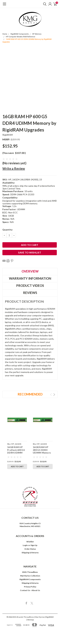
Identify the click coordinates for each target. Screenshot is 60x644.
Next (54, 395)
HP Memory (37, 34)
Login (25, 545)
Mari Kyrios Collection (30, 576)
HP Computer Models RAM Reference (20, 37)
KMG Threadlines (30, 572)
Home (5, 34)
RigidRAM (8, 135)
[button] (30, 497)
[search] (44, 4)
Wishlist (30, 542)
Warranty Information (30, 278)
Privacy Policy (30, 587)
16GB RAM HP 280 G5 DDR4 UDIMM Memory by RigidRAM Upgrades (42, 453)
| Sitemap (30, 620)
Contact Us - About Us (30, 590)
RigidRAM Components (20, 34)
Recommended (30, 394)
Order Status (30, 549)
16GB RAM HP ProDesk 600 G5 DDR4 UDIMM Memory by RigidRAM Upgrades (16, 454)
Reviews (30, 293)
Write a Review (14, 168)
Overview (30, 271)
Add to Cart (17, 466)
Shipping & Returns (30, 553)
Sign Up (34, 545)
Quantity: (8, 230)
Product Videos (30, 286)
